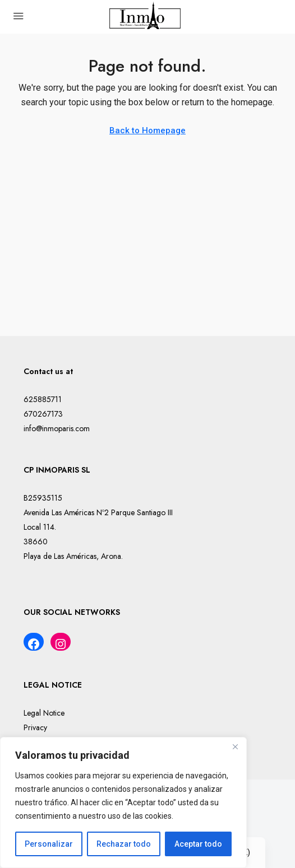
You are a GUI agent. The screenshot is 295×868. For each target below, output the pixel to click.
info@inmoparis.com (57, 428)
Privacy (35, 727)
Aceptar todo (198, 844)
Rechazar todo (124, 844)
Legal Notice (44, 713)
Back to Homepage (147, 130)
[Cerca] (235, 746)
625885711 (43, 399)
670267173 (43, 414)
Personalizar (49, 844)
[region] (123, 802)
